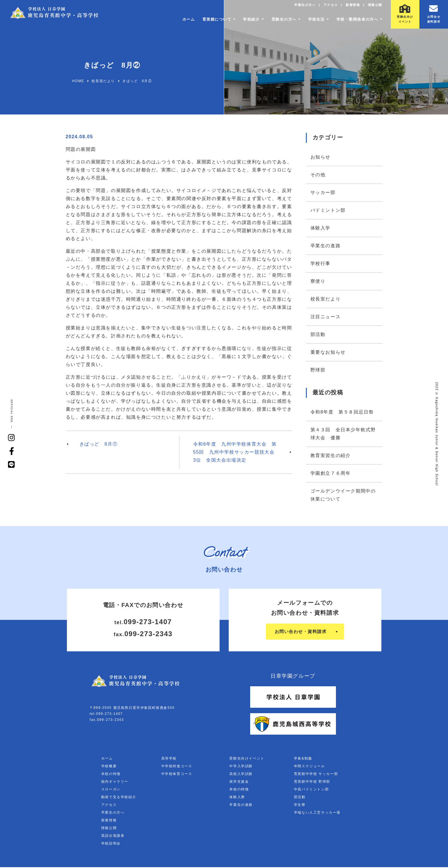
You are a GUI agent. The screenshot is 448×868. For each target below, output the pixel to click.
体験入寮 (237, 798)
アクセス (326, 7)
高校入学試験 (241, 775)
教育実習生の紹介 (331, 455)
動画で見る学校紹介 (119, 798)
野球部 (318, 370)
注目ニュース (326, 317)
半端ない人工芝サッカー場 (317, 813)
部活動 (318, 334)
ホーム (175, 21)
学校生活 (312, 21)
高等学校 (169, 759)
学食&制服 (303, 759)
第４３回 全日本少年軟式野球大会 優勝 (343, 434)
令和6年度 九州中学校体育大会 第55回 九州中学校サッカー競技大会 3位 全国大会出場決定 (237, 452)
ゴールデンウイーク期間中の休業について (343, 495)
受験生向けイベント (247, 759)
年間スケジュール (309, 767)
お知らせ (320, 157)
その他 (318, 175)
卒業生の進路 (326, 246)
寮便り (318, 281)
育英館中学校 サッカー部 (316, 775)
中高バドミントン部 (311, 790)
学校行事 (320, 263)
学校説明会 (111, 844)
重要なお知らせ (328, 352)
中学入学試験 (241, 767)
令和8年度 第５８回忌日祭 (342, 412)
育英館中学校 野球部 (312, 782)
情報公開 (374, 7)
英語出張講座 (113, 837)
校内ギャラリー (115, 782)
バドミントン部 (328, 210)
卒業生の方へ (298, 7)
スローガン (111, 790)
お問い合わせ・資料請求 (300, 632)
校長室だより (326, 299)
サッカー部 (323, 192)
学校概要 (109, 767)
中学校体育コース (177, 775)
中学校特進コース (177, 767)
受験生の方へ (277, 21)
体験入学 (320, 228)
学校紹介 (242, 21)
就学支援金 (239, 782)
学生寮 (300, 806)
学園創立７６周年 (331, 473)
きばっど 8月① (99, 444)
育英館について (205, 21)
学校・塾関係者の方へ (355, 21)
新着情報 (350, 7)
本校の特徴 (111, 775)
